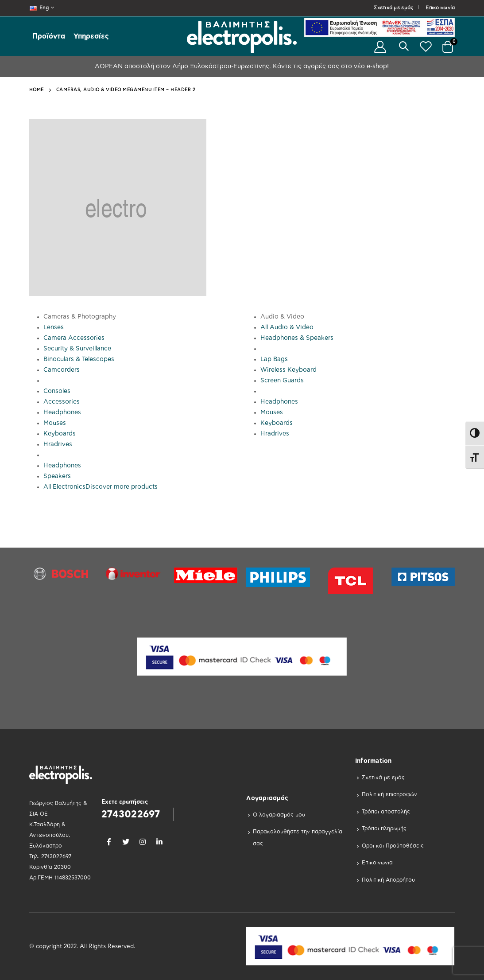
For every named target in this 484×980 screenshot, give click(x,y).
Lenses (54, 327)
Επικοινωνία (440, 8)
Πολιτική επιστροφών (389, 794)
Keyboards (60, 434)
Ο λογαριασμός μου (279, 815)
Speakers (57, 476)
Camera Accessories (74, 338)
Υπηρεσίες (91, 36)
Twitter (126, 842)
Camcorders (62, 370)
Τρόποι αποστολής (386, 812)
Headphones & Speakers (297, 338)
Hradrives (58, 444)
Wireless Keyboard (288, 370)
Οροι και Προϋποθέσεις (393, 846)
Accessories (62, 402)
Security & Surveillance (77, 349)
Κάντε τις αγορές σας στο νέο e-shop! (330, 66)
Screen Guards (282, 381)
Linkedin (159, 842)
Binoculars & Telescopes (79, 359)
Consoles (57, 391)
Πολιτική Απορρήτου (388, 880)
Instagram (143, 842)
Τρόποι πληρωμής (384, 828)
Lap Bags (274, 359)
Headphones (62, 412)
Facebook (109, 842)
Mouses (55, 423)
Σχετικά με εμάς (393, 8)
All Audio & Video (287, 327)
